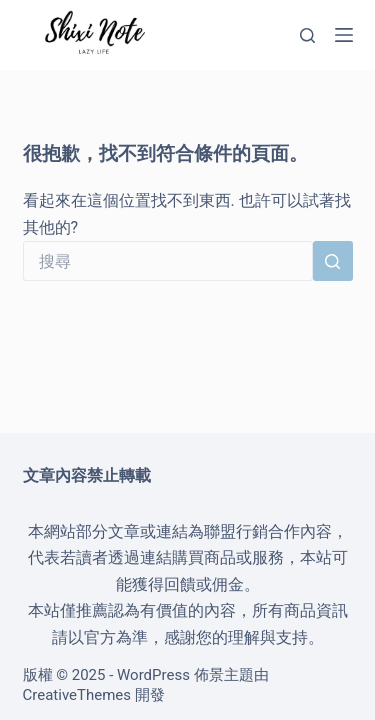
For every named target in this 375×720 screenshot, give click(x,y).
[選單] (344, 35)
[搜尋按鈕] (333, 261)
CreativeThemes (77, 695)
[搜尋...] (168, 261)
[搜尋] (307, 35)
